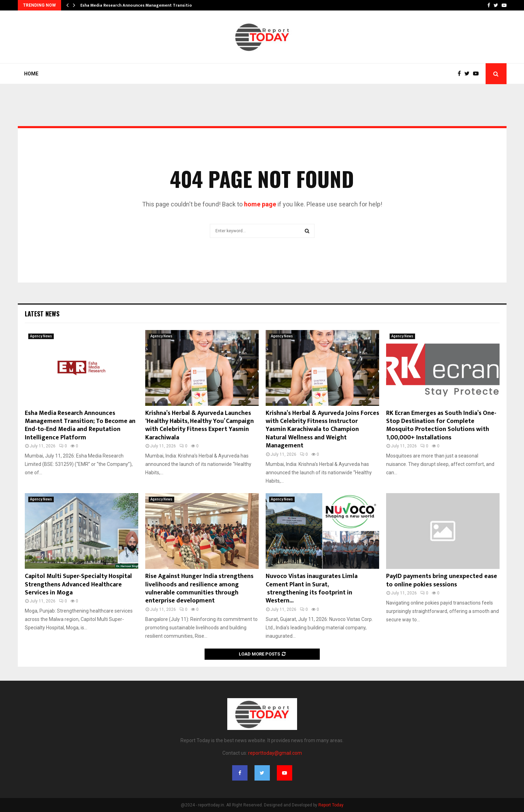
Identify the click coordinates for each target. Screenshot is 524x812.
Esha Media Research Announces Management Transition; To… (143, 5)
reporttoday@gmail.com (275, 753)
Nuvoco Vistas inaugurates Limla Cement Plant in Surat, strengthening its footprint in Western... (312, 588)
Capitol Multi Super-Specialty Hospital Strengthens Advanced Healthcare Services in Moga (78, 584)
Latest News (42, 314)
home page (260, 204)
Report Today (331, 805)
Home (31, 74)
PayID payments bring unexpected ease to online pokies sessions (442, 580)
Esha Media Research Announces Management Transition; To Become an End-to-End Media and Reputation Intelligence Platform (80, 425)
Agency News (41, 336)
